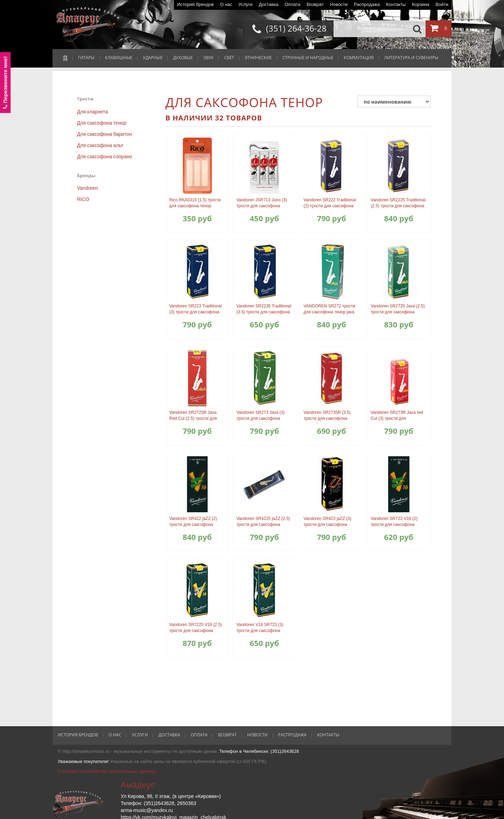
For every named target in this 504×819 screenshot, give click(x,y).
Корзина (421, 4)
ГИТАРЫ (86, 58)
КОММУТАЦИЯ (359, 58)
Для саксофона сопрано (104, 157)
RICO (83, 199)
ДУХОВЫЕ (183, 58)
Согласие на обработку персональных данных (107, 771)
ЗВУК (208, 58)
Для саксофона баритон (104, 134)
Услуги (245, 4)
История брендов (195, 4)
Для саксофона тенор (102, 123)
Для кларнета (92, 112)
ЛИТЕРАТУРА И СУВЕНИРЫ (411, 58)
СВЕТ (229, 58)
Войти (442, 4)
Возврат (315, 4)
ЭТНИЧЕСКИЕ (258, 58)
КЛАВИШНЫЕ (119, 58)
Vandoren (87, 188)
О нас (226, 4)
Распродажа (367, 4)
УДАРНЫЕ (153, 58)
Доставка (268, 4)
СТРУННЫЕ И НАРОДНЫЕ (308, 58)
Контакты (396, 4)
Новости (339, 4)
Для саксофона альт (100, 145)
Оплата (292, 4)
